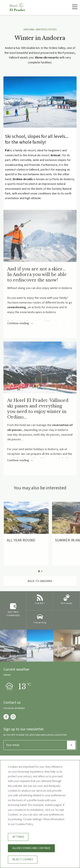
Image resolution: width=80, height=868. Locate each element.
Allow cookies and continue (31, 848)
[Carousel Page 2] (42, 571)
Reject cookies (23, 859)
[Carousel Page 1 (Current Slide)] (39, 571)
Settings (18, 837)
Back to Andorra (40, 581)
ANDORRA (29, 30)
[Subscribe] (71, 745)
